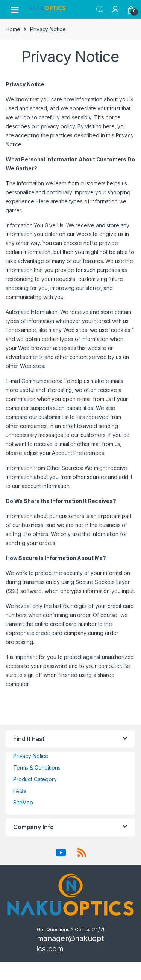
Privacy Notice (31, 756)
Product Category (35, 779)
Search (100, 9)
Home (13, 29)
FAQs (19, 791)
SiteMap (23, 802)
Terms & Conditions (37, 768)
